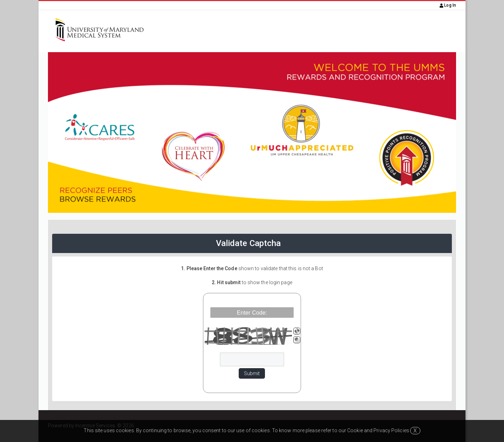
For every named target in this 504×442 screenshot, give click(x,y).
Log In (448, 5)
